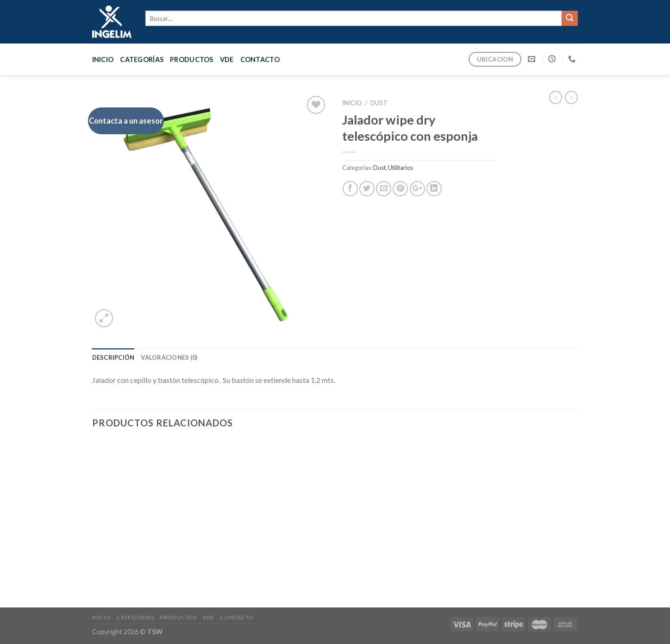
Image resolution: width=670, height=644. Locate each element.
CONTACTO (260, 59)
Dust (379, 103)
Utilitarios (401, 168)
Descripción (113, 357)
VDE (227, 59)
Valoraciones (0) (169, 357)
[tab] (113, 357)
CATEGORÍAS (142, 59)
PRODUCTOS (192, 59)
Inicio (103, 59)
